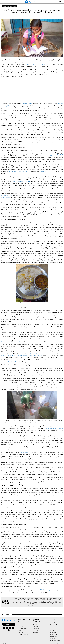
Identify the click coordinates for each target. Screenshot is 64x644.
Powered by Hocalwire (58, 643)
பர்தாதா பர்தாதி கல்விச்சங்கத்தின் (21, 181)
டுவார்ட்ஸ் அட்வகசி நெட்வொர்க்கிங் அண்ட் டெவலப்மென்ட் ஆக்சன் (22, 355)
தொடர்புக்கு (21, 632)
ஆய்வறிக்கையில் (26, 452)
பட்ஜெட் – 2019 (53, 634)
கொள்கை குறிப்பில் (47, 171)
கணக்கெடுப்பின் (19, 341)
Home (5, 6)
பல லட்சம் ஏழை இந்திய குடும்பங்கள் (52, 155)
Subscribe (9, 624)
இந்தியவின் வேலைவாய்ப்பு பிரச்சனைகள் (53, 631)
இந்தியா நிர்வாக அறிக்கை (56, 640)
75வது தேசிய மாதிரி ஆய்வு (54, 428)
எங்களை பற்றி (22, 625)
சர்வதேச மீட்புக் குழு (7, 195)
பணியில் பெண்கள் (54, 623)
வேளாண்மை (37, 629)
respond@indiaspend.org (43, 590)
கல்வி (36, 625)
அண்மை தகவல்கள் (12, 6)
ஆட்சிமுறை (37, 630)
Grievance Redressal (24, 634)
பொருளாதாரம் (38, 627)
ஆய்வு (16, 337)
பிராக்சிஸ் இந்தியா (27, 104)
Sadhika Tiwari (6, 602)
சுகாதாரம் (36, 632)
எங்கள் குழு (21, 627)
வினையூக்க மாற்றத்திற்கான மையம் (20, 171)
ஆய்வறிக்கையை (6, 198)
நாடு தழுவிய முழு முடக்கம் (36, 64)
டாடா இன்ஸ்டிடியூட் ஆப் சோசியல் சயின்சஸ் (39, 353)
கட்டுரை (35, 341)
